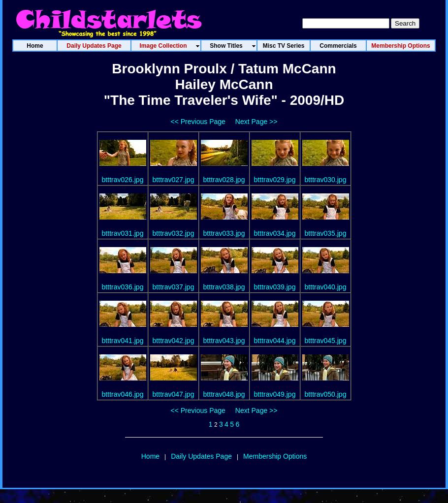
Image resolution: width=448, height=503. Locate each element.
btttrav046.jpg (123, 394)
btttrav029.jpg (275, 180)
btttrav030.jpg (326, 180)
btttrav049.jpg (275, 394)
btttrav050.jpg (326, 394)
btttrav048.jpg (224, 394)
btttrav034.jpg (275, 233)
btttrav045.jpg (326, 341)
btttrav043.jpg (224, 341)
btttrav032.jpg (174, 233)
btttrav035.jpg (326, 233)
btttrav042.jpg (174, 341)
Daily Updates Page (201, 456)
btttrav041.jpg (123, 341)
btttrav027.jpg (174, 180)
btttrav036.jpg (123, 287)
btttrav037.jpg (174, 287)
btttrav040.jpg (326, 287)
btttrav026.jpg (123, 180)
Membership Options (275, 456)
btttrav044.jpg (275, 341)
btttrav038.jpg (224, 287)
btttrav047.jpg (174, 394)
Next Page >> (256, 122)
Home (150, 456)
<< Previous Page (198, 122)
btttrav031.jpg (123, 233)
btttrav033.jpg (224, 233)
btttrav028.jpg (224, 180)
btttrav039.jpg (275, 287)
